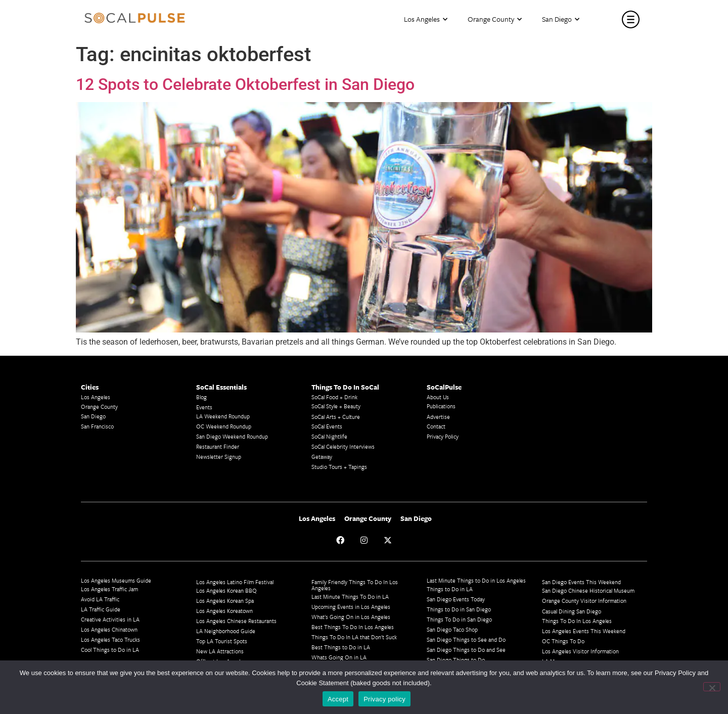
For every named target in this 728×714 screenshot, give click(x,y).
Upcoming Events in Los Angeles (351, 607)
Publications (441, 406)
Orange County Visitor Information (584, 601)
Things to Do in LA (450, 589)
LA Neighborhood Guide (226, 631)
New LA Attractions (220, 651)
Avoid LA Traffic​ (100, 599)
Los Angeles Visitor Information (580, 651)
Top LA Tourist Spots (222, 641)
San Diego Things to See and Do (466, 639)
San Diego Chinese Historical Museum (588, 590)
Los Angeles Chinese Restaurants (236, 621)
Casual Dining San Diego (572, 611)
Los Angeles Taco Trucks (110, 639)
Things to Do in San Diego (459, 609)
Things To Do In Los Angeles (577, 621)
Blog (201, 397)
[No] (712, 687)
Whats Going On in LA (339, 657)
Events (204, 407)
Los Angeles (426, 19)
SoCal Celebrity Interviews (343, 446)
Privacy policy (384, 699)
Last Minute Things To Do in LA (350, 597)
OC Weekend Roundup (224, 426)
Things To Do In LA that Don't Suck (354, 637)
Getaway (322, 457)
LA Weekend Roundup (223, 416)
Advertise (438, 417)
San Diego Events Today (456, 599)
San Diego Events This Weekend (581, 582)
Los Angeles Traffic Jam (109, 589)
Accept (338, 699)
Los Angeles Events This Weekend (584, 631)
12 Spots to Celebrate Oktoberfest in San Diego (245, 84)
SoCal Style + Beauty (336, 406)
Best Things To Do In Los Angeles (353, 627)
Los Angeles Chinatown (109, 629)
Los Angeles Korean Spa (225, 601)
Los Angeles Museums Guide (116, 580)
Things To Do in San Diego (459, 619)
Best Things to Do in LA (341, 647)
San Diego (561, 19)
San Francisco (97, 426)
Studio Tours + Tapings (339, 467)
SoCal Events (327, 426)
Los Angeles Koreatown (224, 611)
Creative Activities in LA (110, 619)
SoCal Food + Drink (334, 397)
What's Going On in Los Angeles (351, 617)
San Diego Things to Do (456, 660)
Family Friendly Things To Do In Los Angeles (355, 585)
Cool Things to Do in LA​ (110, 650)
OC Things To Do (563, 641)
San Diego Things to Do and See (466, 650)
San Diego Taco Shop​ (452, 629)
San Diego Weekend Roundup (232, 436)
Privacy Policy (443, 436)
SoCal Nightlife (329, 436)
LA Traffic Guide (101, 609)
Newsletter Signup (219, 457)
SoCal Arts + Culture (336, 417)
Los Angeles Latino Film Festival (235, 582)
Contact (436, 426)
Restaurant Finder (218, 446)
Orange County (495, 19)
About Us (438, 397)
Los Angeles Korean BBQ (226, 590)
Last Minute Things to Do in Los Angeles (476, 580)
